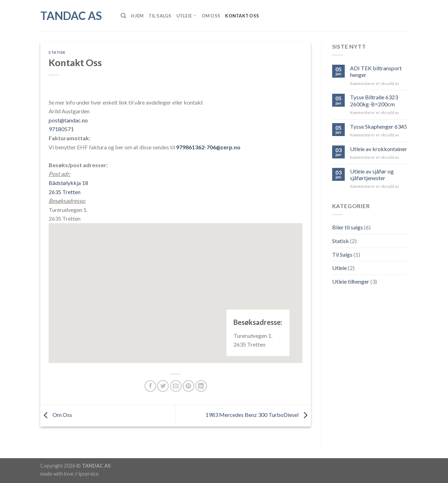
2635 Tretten (65, 192)
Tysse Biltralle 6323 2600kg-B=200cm (374, 100)
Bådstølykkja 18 (68, 183)
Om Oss (211, 16)
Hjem (137, 16)
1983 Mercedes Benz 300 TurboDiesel (258, 415)
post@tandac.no (68, 120)
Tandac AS (71, 16)
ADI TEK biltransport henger (376, 71)
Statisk (57, 52)
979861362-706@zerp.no (208, 147)
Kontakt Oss (242, 16)
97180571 (61, 129)
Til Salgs (160, 16)
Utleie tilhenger (351, 281)
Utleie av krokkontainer (379, 149)
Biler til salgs (348, 227)
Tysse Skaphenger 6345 (379, 126)
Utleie (187, 16)
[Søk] (123, 16)
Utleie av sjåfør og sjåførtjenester (372, 175)
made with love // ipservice (69, 474)
